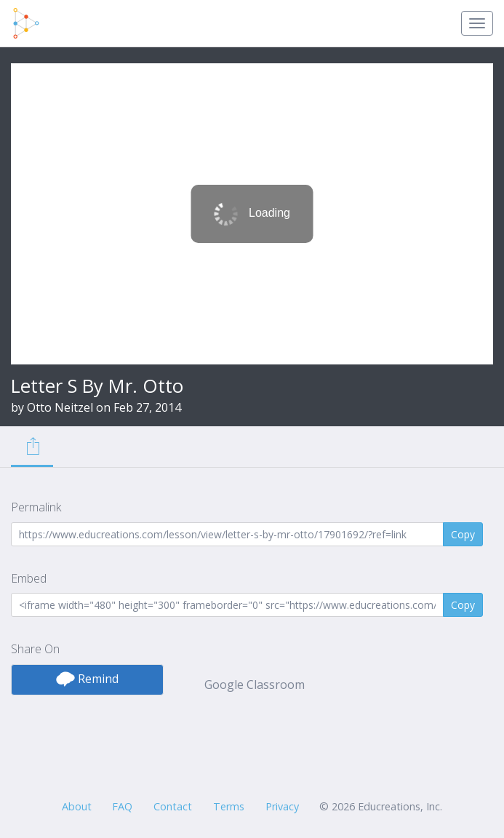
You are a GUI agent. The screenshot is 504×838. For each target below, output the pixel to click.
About (77, 806)
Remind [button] (87, 679)
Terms (229, 806)
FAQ (122, 806)
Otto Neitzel (60, 407)
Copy (463, 534)
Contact (173, 806)
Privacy (282, 806)
